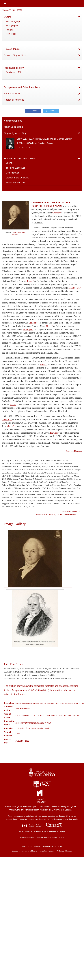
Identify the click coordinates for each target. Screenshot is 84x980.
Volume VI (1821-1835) (12, 10)
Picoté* (49, 326)
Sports (9, 163)
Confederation (13, 173)
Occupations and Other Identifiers (22, 87)
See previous (24, 148)
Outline (8, 17)
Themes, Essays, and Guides (19, 159)
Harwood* (55, 433)
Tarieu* (30, 281)
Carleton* (33, 323)
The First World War (15, 168)
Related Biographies (15, 55)
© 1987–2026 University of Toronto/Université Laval (58, 514)
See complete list (15, 182)
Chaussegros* (75, 288)
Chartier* (57, 213)
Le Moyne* (28, 329)
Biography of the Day (15, 133)
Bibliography (12, 26)
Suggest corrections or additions (24, 851)
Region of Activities (14, 100)
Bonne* (43, 364)
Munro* (10, 426)
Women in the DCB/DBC (18, 178)
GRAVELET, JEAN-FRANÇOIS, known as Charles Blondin (44, 139)
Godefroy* (7, 419)
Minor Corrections (13, 127)
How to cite (11, 34)
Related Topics (12, 49)
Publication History (14, 68)
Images (9, 30)
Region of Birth (12, 94)
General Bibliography (71, 511)
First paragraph (13, 21)
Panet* (13, 405)
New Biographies (13, 121)
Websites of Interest (65, 851)
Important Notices (47, 851)
